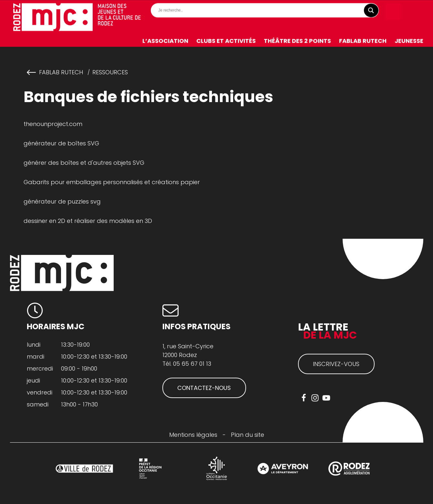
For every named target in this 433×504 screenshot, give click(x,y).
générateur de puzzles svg (62, 201)
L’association (165, 41)
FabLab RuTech (363, 41)
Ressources (110, 72)
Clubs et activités (226, 41)
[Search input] (266, 10)
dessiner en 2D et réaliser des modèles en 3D (88, 221)
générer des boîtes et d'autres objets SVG (84, 163)
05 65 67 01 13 (192, 364)
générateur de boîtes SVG (61, 143)
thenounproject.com (53, 124)
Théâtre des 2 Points (297, 41)
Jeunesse (409, 41)
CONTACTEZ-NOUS (204, 388)
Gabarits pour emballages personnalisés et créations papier (112, 182)
